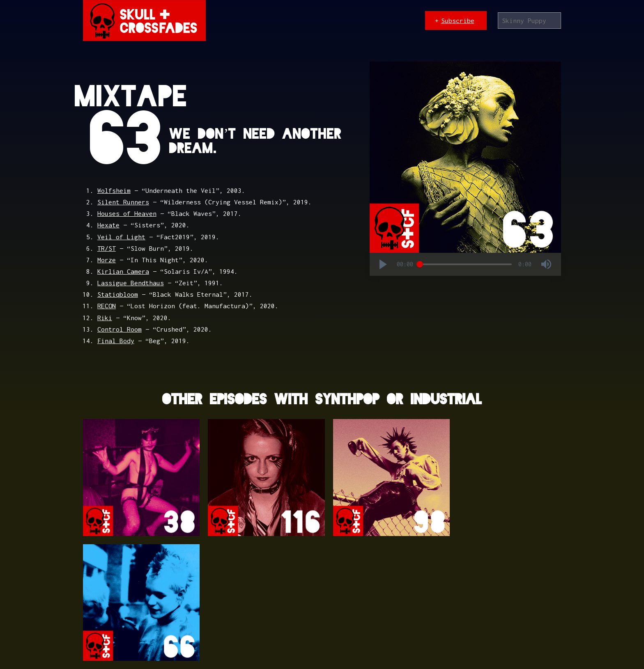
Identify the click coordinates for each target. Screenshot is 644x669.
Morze (107, 260)
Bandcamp (376, 635)
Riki (105, 318)
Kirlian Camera (123, 271)
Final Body (116, 341)
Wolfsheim (114, 190)
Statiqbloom (118, 294)
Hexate (108, 225)
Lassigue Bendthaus (131, 283)
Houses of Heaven (127, 213)
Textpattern (151, 635)
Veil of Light (121, 237)
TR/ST (107, 248)
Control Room (120, 329)
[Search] (530, 21)
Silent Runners (123, 202)
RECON (107, 306)
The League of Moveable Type (277, 635)
